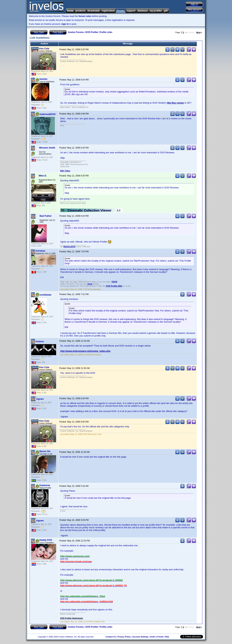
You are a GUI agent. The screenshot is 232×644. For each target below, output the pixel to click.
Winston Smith (47, 148)
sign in (65, 24)
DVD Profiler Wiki (114, 286)
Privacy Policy (124, 637)
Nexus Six (45, 451)
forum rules (85, 16)
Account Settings (140, 637)
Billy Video (65, 171)
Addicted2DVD (47, 114)
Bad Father (46, 216)
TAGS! (114, 282)
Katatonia (45, 485)
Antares (40, 341)
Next (199, 32)
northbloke (45, 295)
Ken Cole (44, 49)
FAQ (167, 637)
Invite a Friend (157, 637)
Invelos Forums (76, 32)
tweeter (44, 79)
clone (90, 284)
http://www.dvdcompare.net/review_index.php (85, 351)
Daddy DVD (46, 540)
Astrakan (40, 251)
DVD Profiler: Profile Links (99, 32)
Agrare (40, 399)
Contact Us (111, 637)
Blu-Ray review (176, 103)
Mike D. (43, 176)
